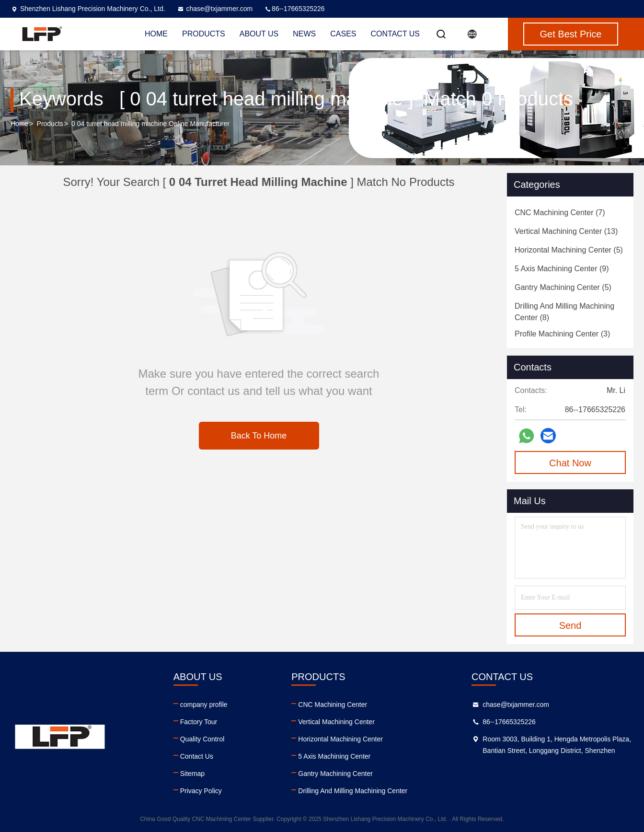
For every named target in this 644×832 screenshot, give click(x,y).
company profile (204, 705)
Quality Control (202, 739)
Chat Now (570, 463)
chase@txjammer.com (215, 9)
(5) (569, 250)
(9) (562, 269)
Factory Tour (199, 722)
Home (19, 124)
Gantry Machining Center (335, 774)
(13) (566, 231)
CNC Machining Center (333, 705)
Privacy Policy (201, 791)
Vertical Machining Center (336, 722)
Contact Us (396, 34)
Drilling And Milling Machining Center (353, 791)
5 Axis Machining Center (334, 756)
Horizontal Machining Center (340, 739)
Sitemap (192, 774)
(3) (562, 334)
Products (50, 124)
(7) (560, 213)
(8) (564, 312)
